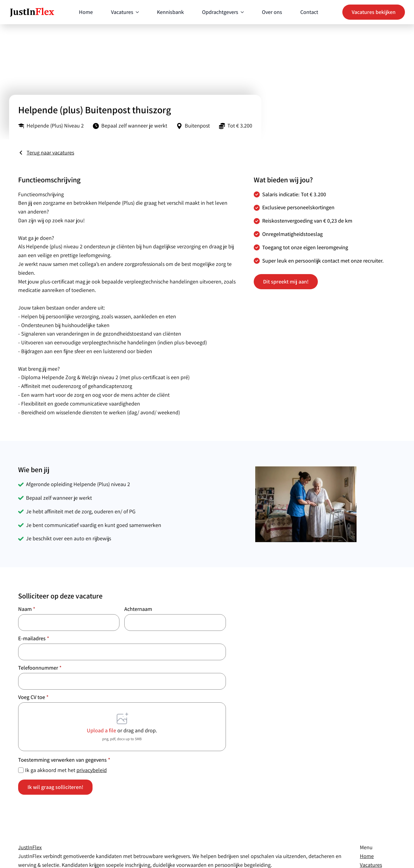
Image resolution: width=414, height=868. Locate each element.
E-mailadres (34, 638)
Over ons (272, 12)
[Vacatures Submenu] (136, 12)
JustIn (30, 847)
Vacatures (122, 12)
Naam (27, 609)
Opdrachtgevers (220, 12)
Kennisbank (170, 12)
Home (86, 12)
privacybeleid (92, 770)
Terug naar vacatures (50, 152)
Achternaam (138, 609)
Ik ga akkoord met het (66, 770)
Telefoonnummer (40, 668)
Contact (309, 12)
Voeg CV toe (33, 697)
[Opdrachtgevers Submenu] (241, 12)
